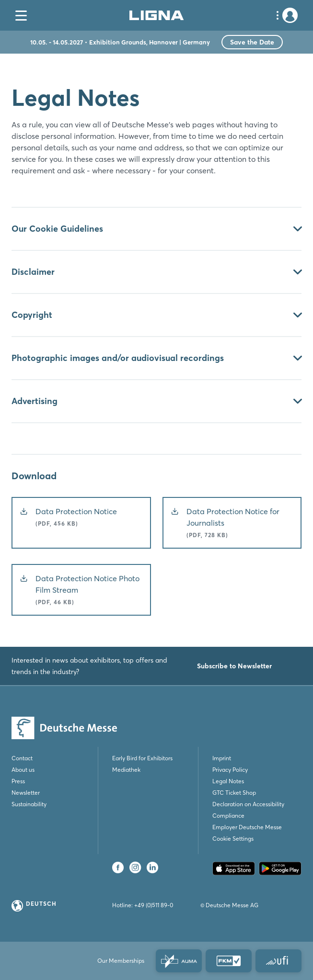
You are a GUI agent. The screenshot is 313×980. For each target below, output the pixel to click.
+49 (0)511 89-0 (154, 905)
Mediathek (126, 770)
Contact (22, 758)
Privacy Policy (230, 770)
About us (23, 770)
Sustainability (29, 804)
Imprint (222, 758)
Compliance (228, 816)
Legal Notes (228, 781)
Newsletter (26, 793)
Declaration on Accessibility (248, 804)
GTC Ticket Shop (234, 793)
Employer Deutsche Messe (247, 827)
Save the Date (252, 42)
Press (18, 781)
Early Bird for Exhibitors (142, 758)
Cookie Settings (233, 839)
